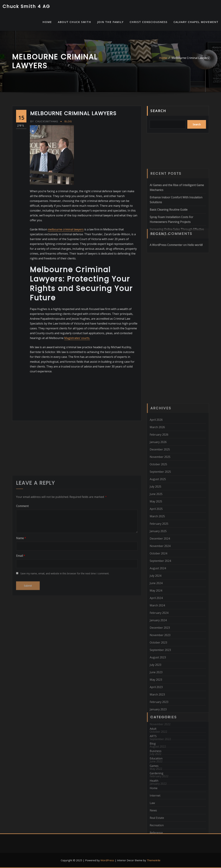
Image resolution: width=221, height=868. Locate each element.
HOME (47, 22)
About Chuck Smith (75, 22)
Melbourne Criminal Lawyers (190, 58)
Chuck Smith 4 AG (26, 6)
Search (158, 111)
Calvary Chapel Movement (196, 22)
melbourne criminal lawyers (66, 229)
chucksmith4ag (44, 121)
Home (163, 58)
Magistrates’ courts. (77, 338)
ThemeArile (154, 860)
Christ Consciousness (149, 22)
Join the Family (110, 22)
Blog (68, 121)
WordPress (107, 860)
